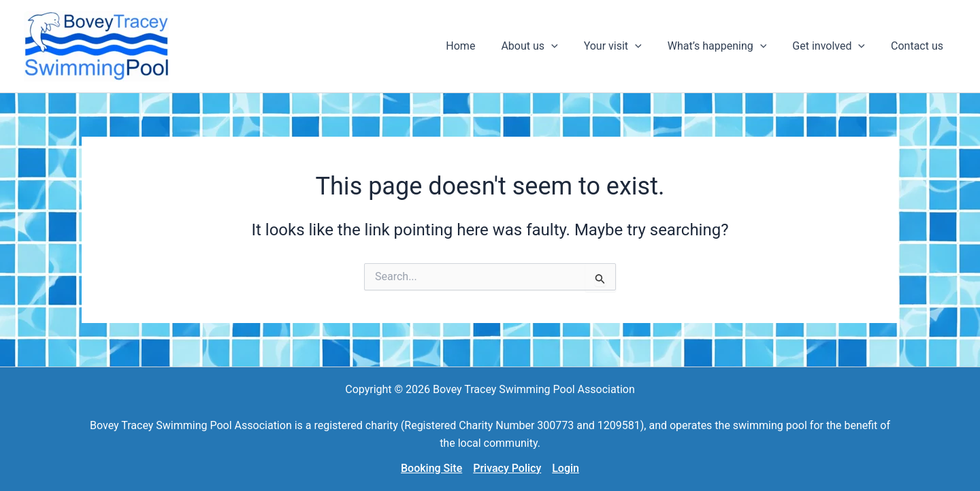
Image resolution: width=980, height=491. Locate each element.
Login (566, 468)
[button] (548, 46)
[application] (570, 46)
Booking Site (431, 468)
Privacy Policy (507, 468)
